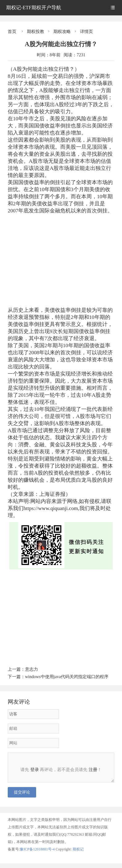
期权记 (78, 854)
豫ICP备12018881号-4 (38, 854)
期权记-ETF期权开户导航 (34, 8)
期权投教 (36, 32)
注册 (93, 770)
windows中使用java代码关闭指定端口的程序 (67, 677)
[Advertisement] (61, 260)
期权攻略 (62, 32)
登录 (35, 770)
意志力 (32, 669)
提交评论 (22, 797)
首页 (12, 32)
